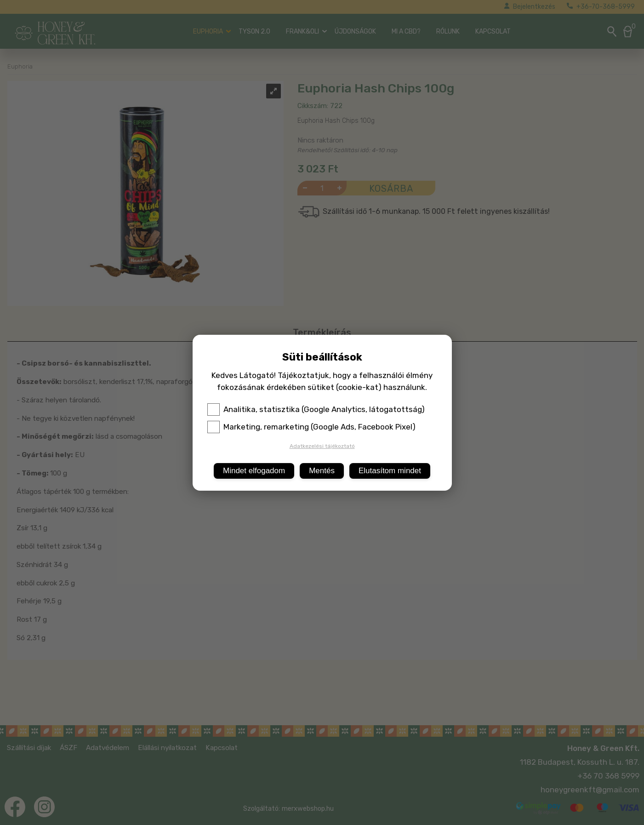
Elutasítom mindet (390, 471)
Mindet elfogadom (254, 471)
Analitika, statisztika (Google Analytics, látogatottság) (316, 409)
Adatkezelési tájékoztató (322, 446)
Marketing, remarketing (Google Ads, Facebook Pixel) (311, 427)
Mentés (322, 471)
